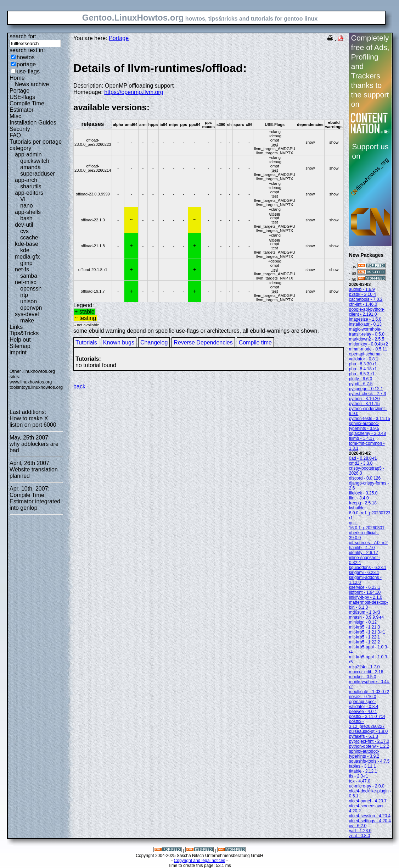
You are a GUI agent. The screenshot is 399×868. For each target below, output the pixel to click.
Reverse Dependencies (203, 342)
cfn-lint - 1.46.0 (363, 304)
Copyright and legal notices (200, 861)
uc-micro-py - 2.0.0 (367, 786)
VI (23, 199)
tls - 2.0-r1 (359, 776)
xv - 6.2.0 (358, 826)
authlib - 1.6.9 (362, 289)
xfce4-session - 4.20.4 (370, 816)
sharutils (31, 186)
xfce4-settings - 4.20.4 (370, 821)
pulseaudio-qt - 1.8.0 (368, 731)
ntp (24, 295)
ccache (29, 237)
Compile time (255, 342)
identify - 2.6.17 (364, 553)
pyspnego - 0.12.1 (366, 389)
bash (26, 218)
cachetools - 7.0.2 (366, 299)
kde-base (27, 244)
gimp (26, 263)
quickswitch (35, 161)
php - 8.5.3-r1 (362, 374)
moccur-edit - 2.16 (366, 672)
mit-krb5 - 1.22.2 (364, 642)
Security (20, 129)
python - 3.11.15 (364, 404)
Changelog (154, 342)
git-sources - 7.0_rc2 (368, 543)
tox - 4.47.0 (360, 781)
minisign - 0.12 (363, 622)
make (27, 320)
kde (25, 250)
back (79, 386)
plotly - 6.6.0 (361, 379)
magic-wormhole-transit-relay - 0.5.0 (367, 332)
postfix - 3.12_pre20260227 (367, 724)
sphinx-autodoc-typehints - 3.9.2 (364, 754)
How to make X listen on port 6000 (33, 422)
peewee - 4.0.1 (363, 712)
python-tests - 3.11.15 (370, 419)
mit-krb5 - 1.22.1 (364, 637)
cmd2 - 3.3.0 (361, 463)
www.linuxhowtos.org (31, 382)
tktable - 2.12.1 (363, 771)
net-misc (26, 282)
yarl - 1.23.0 (360, 831)
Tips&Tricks (24, 333)
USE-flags (22, 97)
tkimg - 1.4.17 (362, 438)
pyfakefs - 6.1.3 (364, 736)
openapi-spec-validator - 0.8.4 (364, 704)
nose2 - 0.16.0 (363, 697)
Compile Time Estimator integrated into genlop (35, 501)
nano (27, 206)
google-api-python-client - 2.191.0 (367, 312)
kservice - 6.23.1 (365, 587)
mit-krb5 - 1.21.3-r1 (367, 632)
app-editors (29, 193)
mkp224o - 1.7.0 (364, 667)
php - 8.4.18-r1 (363, 369)
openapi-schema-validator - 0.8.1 (366, 356)
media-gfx (27, 257)
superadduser (38, 174)
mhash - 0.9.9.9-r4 (366, 617)
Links (16, 327)
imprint (18, 352)
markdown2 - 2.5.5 (367, 339)
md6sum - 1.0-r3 (365, 612)
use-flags (28, 71)
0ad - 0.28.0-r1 (363, 458)
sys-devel (27, 314)
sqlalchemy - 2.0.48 (367, 433)
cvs (24, 231)
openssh (31, 289)
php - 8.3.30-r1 (363, 364)
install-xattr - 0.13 (365, 324)
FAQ (15, 135)
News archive (32, 84)
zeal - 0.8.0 (359, 836)
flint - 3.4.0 (359, 498)
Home (17, 78)
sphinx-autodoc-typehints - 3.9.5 (364, 426)
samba (29, 276)
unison (29, 301)
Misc (15, 116)
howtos (26, 57)
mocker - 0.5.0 (363, 677)
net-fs (22, 269)
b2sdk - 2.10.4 (363, 294)
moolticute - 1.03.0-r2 (369, 692)
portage (26, 64)
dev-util (24, 225)
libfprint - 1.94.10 (365, 592)
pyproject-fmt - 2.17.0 (369, 741)
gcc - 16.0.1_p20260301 (367, 525)
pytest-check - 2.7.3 (368, 394)
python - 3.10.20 (364, 399)
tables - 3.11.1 (363, 766)
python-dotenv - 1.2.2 (369, 746)
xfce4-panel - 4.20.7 (368, 801)
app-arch (26, 180)
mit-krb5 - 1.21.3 (364, 627)
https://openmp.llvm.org (134, 92)
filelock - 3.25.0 (363, 493)
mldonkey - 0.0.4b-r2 (369, 344)
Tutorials (86, 342)
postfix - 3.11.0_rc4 (367, 717)
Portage (19, 91)
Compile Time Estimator (27, 107)
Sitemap (20, 346)
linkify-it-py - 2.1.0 (366, 597)
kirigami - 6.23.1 (364, 573)
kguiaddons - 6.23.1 (368, 568)
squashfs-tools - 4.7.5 (369, 761)
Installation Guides (33, 123)
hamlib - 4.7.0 (362, 548)
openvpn (31, 308)
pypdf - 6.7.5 (361, 384)
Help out (20, 340)
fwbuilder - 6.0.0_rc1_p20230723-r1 (370, 513)
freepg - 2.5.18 (363, 503)
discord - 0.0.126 (365, 478)
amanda (30, 167)
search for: (23, 36)
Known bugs (119, 342)
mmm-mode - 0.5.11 (368, 349)
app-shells (28, 212)
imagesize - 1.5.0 (365, 319)
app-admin (28, 154)
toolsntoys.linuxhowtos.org (36, 387)
